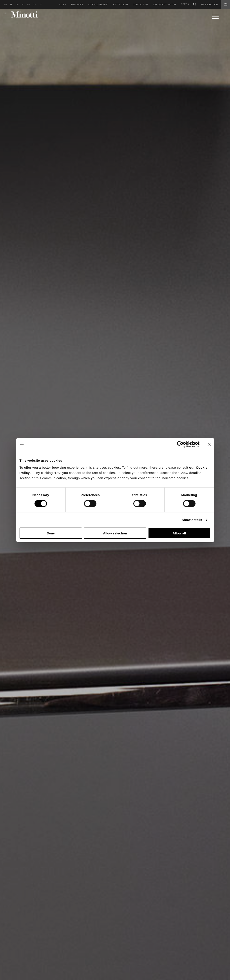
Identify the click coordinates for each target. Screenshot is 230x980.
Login (63, 5)
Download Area (98, 5)
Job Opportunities (165, 5)
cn (35, 5)
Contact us (141, 5)
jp (41, 5)
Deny (51, 533)
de (17, 5)
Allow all (179, 533)
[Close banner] (209, 444)
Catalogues (121, 5)
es (29, 5)
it (11, 5)
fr (23, 5)
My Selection (215, 5)
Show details (192, 520)
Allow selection (115, 533)
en (5, 5)
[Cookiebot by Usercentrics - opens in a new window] (180, 444)
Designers (77, 5)
